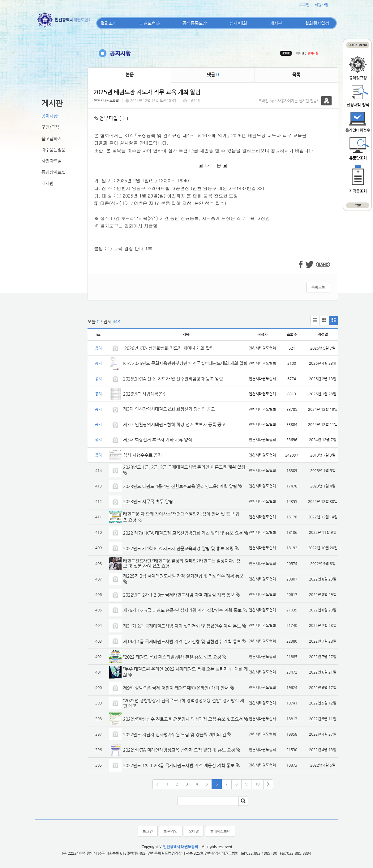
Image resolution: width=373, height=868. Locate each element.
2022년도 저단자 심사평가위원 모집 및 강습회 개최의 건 (175, 734)
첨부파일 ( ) (111, 118)
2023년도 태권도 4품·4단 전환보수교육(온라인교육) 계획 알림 (180, 486)
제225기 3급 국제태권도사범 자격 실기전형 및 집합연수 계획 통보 (183, 576)
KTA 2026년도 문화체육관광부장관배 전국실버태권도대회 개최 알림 (185, 363)
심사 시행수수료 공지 (142, 455)
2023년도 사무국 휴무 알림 (148, 501)
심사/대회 (238, 23)
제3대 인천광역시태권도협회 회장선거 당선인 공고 (169, 409)
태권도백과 (150, 23)
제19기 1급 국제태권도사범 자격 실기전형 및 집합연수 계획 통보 (182, 641)
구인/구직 (50, 127)
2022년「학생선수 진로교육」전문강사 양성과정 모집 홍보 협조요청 (183, 719)
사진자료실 (51, 161)
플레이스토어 (220, 831)
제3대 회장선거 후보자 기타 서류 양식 (158, 440)
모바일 (194, 831)
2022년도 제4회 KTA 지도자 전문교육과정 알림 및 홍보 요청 (178, 548)
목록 (296, 74)
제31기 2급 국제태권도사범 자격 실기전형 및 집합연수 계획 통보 (182, 626)
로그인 (304, 5)
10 (257, 784)
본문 (130, 74)
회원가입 (321, 5)
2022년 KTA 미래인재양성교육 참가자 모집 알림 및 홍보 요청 (179, 750)
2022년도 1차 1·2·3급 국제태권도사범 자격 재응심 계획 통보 (179, 765)
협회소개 (109, 23)
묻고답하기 (51, 138)
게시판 (276, 23)
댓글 (213, 74)
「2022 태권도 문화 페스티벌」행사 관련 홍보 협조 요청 (172, 657)
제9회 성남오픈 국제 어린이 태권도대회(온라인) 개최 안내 (176, 688)
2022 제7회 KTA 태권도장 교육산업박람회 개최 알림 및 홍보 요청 (183, 533)
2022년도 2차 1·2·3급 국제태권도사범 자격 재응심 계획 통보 (179, 595)
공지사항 (49, 116)
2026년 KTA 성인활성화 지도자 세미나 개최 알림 (168, 348)
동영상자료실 (54, 172)
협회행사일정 (317, 23)
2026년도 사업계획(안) (144, 394)
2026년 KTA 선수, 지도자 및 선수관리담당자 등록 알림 (173, 379)
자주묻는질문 (54, 150)
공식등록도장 (195, 23)
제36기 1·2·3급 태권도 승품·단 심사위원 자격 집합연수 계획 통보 (182, 610)
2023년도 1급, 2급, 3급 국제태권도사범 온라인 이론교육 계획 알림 (184, 467)
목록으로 (318, 287)
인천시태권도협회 (106, 101)
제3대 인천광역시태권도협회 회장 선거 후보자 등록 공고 (174, 424)
